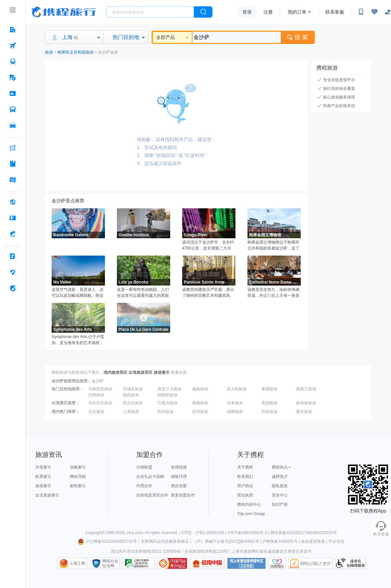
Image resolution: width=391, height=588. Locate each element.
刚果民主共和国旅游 (76, 52)
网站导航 (78, 477)
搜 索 (298, 37)
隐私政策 (280, 486)
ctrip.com (135, 533)
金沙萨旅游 (108, 52)
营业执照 (245, 495)
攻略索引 (78, 467)
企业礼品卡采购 (150, 477)
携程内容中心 (249, 504)
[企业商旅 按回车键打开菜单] (13, 256)
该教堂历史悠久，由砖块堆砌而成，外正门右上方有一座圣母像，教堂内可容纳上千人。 (273, 293)
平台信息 (336, 541)
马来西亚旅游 (100, 389)
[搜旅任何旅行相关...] (150, 12)
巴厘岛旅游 (168, 403)
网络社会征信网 (110, 563)
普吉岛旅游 (133, 403)
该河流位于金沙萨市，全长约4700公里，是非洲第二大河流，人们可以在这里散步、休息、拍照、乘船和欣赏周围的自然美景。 (208, 246)
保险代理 (179, 477)
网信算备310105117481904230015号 (304, 533)
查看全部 (179, 372)
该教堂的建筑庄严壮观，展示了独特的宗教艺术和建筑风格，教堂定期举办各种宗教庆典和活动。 (208, 293)
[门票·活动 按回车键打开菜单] (13, 94)
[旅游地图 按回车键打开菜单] (13, 180)
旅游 (49, 52)
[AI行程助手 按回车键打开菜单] (13, 148)
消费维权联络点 (277, 563)
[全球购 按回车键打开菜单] (13, 202)
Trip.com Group (251, 514)
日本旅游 (235, 403)
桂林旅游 (269, 412)
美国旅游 (269, 403)
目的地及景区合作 (152, 495)
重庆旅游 (304, 412)
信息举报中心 (138, 563)
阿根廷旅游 (168, 395)
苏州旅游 (200, 412)
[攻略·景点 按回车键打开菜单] (13, 164)
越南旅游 (200, 389)
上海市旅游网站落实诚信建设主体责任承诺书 (271, 551)
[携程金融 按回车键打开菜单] (13, 234)
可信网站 (172, 563)
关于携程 (245, 467)
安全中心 (280, 495)
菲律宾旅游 (133, 389)
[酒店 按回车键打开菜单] (13, 30)
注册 (268, 12)
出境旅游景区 (141, 372)
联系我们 (245, 477)
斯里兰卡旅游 (170, 389)
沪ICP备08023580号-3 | (249, 533)
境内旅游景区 (116, 372)
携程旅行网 (64, 12)
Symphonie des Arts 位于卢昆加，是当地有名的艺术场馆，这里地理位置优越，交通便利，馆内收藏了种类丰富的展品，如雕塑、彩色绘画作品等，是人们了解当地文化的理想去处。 (78, 340)
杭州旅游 (166, 412)
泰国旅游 (200, 403)
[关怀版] (388, 12)
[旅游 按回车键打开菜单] (13, 78)
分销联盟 (144, 467)
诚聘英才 (280, 477)
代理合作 (144, 486)
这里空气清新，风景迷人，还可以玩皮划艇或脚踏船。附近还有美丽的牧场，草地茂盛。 (78, 293)
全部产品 (172, 37)
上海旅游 (131, 412)
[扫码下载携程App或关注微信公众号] (361, 12)
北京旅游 (96, 412)
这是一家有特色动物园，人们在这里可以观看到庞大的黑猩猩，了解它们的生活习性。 (143, 293)
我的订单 (297, 12)
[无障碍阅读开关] (374, 12)
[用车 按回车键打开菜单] (13, 125)
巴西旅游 (96, 395)
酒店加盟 (179, 486)
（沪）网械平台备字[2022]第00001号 (226, 541)
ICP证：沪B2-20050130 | (204, 533)
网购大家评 (310, 563)
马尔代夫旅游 (100, 403)
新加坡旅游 (306, 403)
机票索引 (43, 477)
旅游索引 (162, 372)
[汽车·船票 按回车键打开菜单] (13, 109)
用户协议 (245, 486)
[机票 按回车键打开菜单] (13, 46)
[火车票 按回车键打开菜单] (13, 62)
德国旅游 (131, 395)
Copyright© (95, 533)
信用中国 (207, 563)
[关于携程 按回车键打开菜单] (13, 288)
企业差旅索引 (47, 495)
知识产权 (280, 504)
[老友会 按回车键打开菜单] (13, 272)
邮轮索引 (78, 486)
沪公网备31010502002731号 (107, 541)
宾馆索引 (43, 467)
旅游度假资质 (313, 541)
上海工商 (77, 563)
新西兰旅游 (306, 389)
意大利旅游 (237, 389)
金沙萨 (98, 381)
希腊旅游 (269, 389)
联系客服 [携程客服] (335, 12)
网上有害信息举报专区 (246, 563)
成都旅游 (235, 412)
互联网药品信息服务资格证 (165, 541)
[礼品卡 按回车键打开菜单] (13, 218)
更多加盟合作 (183, 495)
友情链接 (179, 467)
